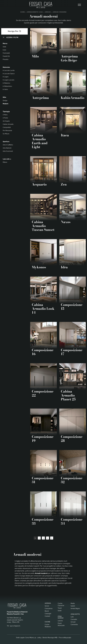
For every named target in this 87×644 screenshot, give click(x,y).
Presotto (6, 59)
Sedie (60, 611)
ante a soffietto (8, 145)
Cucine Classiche (61, 604)
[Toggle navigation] (79, 5)
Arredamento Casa (35, 12)
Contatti (47, 616)
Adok (4, 47)
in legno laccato (8, 80)
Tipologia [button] (6, 112)
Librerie (60, 621)
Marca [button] (5, 43)
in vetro (5, 89)
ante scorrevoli (8, 151)
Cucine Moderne (48, 626)
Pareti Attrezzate (61, 624)
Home (23, 12)
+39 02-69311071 (15, 626)
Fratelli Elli (6, 56)
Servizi (47, 606)
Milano (5, 162)
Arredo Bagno (75, 608)
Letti (72, 617)
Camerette (74, 625)
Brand (47, 611)
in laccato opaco (9, 74)
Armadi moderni (60, 12)
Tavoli (60, 608)
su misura (6, 134)
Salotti (73, 606)
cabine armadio (8, 124)
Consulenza (49, 608)
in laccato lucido (9, 70)
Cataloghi (48, 614)
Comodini (74, 619)
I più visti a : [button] (7, 159)
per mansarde (7, 131)
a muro (5, 115)
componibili (7, 127)
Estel (4, 50)
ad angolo (6, 121)
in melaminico (7, 86)
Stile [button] (4, 97)
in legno (6, 77)
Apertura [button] (6, 142)
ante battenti (7, 148)
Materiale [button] (6, 67)
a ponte (5, 118)
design (5, 101)
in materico (6, 83)
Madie (73, 603)
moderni (5, 104)
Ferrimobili (6, 53)
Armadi (48, 12)
